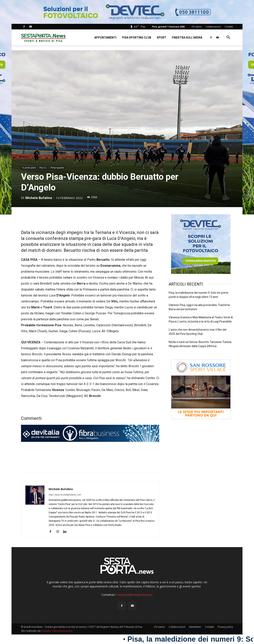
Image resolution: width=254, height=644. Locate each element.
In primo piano (29, 168)
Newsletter (195, 627)
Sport (162, 38)
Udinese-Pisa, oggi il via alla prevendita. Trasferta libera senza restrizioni (199, 307)
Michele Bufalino (39, 198)
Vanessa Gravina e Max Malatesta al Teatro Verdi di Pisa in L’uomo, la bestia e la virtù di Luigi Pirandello (201, 319)
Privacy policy (225, 627)
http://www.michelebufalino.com (65, 495)
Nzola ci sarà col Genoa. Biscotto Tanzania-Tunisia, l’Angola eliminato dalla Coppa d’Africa (200, 344)
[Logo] (43, 37)
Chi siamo (197, 27)
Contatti (229, 27)
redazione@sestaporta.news (134, 595)
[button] (228, 38)
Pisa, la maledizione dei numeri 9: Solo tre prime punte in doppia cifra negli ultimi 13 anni (199, 295)
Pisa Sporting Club (137, 38)
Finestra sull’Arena (187, 38)
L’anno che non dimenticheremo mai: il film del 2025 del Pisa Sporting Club (198, 332)
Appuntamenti (105, 38)
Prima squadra (57, 168)
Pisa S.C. (43, 168)
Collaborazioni (213, 27)
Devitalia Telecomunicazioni (57, 631)
